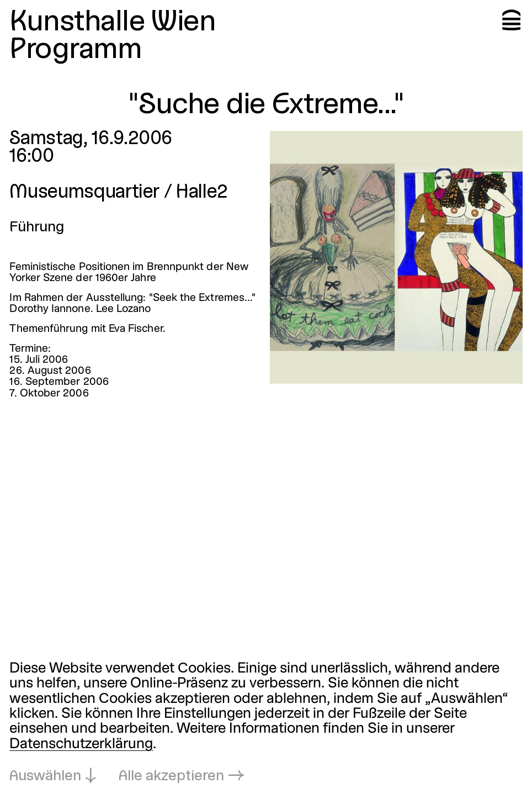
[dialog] (266, 723)
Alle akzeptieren (171, 776)
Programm (75, 51)
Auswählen (45, 776)
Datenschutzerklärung (81, 744)
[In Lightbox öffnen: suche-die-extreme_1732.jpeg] (396, 257)
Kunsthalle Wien (112, 23)
